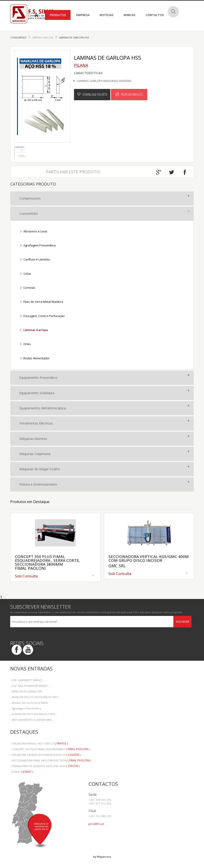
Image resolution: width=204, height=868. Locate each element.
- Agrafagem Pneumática (26, 708)
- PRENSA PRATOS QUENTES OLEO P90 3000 (45, 766)
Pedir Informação (129, 94)
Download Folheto (92, 94)
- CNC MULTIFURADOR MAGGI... (30, 686)
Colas (25, 274)
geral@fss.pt (96, 824)
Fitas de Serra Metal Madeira (41, 302)
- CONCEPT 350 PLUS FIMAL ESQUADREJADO (50, 749)
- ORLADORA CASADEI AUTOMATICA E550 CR (45, 755)
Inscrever (183, 622)
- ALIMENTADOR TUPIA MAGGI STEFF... (34, 714)
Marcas (130, 15)
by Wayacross (102, 857)
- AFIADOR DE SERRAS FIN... (27, 691)
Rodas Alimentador (34, 359)
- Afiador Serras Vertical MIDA (29, 703)
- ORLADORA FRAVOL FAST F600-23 (39, 743)
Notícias (107, 15)
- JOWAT (22, 772)
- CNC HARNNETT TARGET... (27, 680)
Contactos (155, 15)
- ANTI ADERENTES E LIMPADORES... (32, 720)
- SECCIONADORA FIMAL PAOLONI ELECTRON (50, 760)
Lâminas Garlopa (43, 38)
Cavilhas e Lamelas (35, 260)
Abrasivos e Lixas (33, 232)
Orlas (25, 344)
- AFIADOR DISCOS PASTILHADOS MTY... (35, 697)
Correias (27, 288)
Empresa (83, 15)
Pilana (81, 65)
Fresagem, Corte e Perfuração (42, 316)
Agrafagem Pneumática (37, 246)
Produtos (58, 15)
